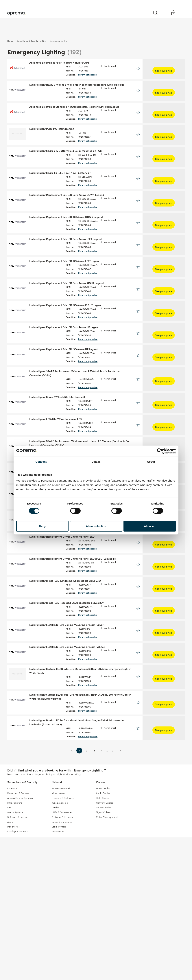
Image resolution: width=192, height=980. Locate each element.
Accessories (58, 894)
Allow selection (96, 526)
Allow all (150, 526)
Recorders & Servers (18, 856)
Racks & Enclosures (62, 884)
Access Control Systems (20, 860)
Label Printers (59, 889)
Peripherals (13, 889)
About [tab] (151, 462)
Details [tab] (96, 462)
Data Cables (103, 860)
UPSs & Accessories (62, 875)
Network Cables (105, 865)
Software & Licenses (18, 879)
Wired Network (60, 856)
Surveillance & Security (20, 31)
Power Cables (104, 870)
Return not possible (107, 75)
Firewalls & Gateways (63, 860)
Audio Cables (103, 856)
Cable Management (107, 879)
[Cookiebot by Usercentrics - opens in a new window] (160, 451)
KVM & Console (60, 865)
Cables (60, 31)
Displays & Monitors (18, 894)
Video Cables (103, 851)
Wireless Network (61, 851)
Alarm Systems (15, 875)
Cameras (12, 851)
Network (44, 31)
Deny (42, 526)
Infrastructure (15, 865)
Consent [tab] (41, 462)
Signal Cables (103, 875)
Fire (9, 870)
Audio (10, 884)
